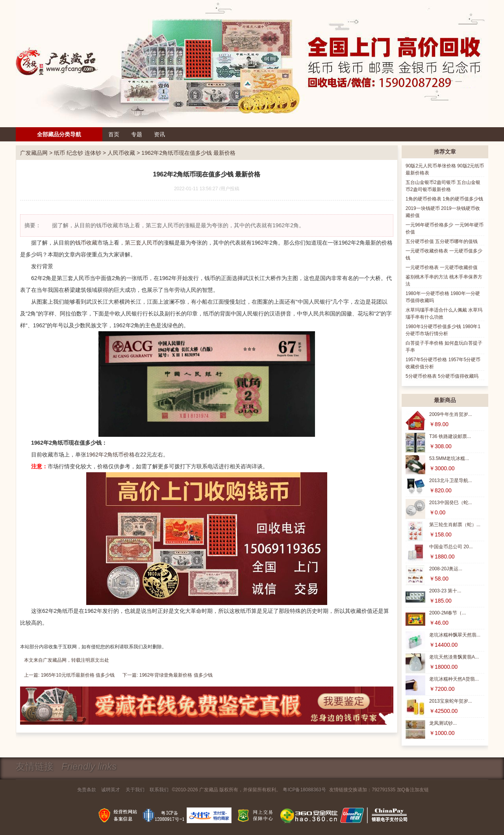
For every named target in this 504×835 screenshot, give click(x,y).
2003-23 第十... (445, 591)
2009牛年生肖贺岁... (451, 414)
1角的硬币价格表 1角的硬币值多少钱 (444, 199)
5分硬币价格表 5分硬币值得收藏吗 (442, 376)
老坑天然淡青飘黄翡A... (454, 657)
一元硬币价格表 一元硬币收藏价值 (442, 267)
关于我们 (135, 790)
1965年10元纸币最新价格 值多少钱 (78, 675)
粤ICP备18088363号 (304, 790)
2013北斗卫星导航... (451, 481)
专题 (137, 134)
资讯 (159, 134)
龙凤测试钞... (443, 723)
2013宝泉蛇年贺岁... (451, 701)
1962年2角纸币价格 (110, 455)
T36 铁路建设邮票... (450, 436)
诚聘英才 (111, 790)
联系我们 (159, 790)
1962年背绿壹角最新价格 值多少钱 (176, 675)
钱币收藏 (86, 243)
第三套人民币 (141, 243)
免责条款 (87, 790)
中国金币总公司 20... (451, 547)
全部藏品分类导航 (59, 134)
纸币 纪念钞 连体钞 (78, 153)
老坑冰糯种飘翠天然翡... (455, 635)
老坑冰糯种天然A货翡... (454, 679)
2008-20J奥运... (446, 569)
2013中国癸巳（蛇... (451, 503)
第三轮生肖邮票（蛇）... (455, 525)
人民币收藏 (121, 153)
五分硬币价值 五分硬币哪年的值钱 (442, 241)
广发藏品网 (34, 153)
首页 (114, 134)
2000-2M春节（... (447, 613)
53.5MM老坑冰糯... (449, 458)
